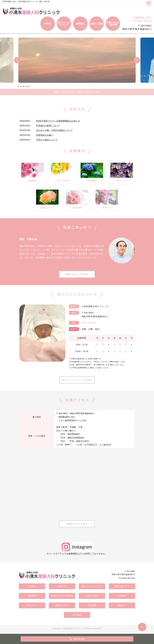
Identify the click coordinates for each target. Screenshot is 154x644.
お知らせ (62, 586)
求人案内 (77, 615)
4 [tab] (26, 86)
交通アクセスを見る (77, 524)
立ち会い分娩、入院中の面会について (54, 130)
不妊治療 (92, 605)
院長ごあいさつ (122, 586)
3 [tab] (23, 86)
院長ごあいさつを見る (77, 274)
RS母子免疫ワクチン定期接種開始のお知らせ (58, 121)
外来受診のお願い (45, 135)
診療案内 (80, 24)
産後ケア (122, 605)
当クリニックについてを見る (77, 380)
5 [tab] (28, 86)
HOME (48, 24)
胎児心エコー (62, 605)
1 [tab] (18, 86)
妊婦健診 (122, 596)
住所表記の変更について (48, 126)
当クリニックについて (64, 24)
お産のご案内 (97, 24)
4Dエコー (32, 605)
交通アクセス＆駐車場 (113, 24)
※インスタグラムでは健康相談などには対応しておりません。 (77, 548)
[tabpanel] (77, 60)
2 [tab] (21, 86)
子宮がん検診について (47, 140)
